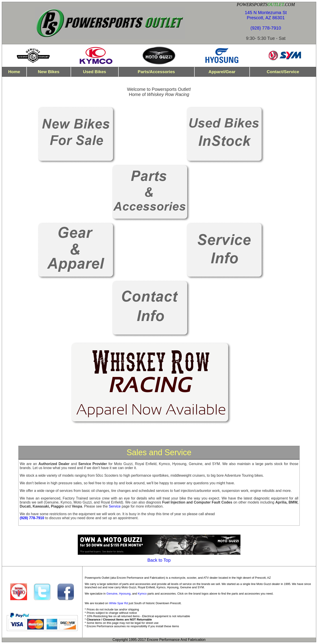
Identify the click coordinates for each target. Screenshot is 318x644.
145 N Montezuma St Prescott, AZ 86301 (266, 15)
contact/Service (283, 72)
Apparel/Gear (222, 72)
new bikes (49, 72)
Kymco (142, 594)
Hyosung (125, 594)
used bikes (94, 72)
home (14, 72)
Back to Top (159, 560)
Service (115, 506)
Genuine (112, 594)
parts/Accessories (156, 72)
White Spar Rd (119, 603)
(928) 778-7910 (266, 28)
